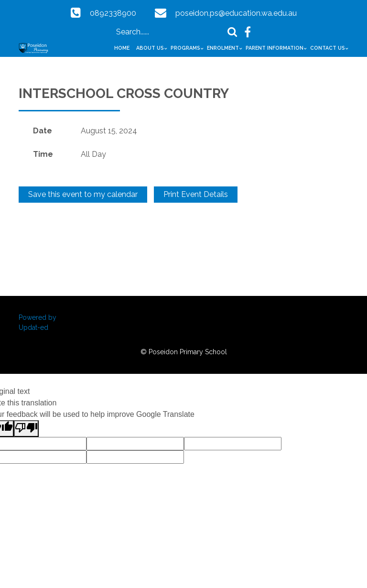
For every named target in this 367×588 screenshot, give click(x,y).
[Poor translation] (26, 429)
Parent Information (275, 48)
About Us (150, 48)
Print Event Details (196, 194)
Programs (185, 48)
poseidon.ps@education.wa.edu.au (236, 13)
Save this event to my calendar (83, 194)
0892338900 (113, 13)
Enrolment (223, 48)
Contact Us (328, 48)
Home (122, 48)
